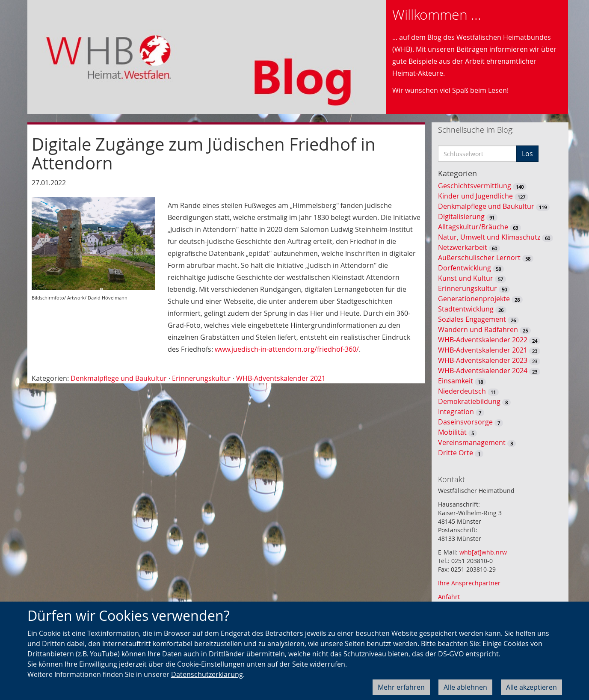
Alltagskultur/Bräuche (473, 227)
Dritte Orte (456, 453)
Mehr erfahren (401, 687)
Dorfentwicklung (465, 268)
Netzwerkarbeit (463, 247)
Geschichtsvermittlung (475, 186)
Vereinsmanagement (472, 442)
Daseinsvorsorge (465, 422)
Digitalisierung (461, 217)
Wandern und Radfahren (478, 329)
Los (527, 154)
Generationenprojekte (474, 299)
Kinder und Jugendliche (475, 196)
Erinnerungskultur (201, 378)
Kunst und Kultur (466, 278)
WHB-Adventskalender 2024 (483, 371)
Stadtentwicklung (466, 309)
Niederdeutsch (462, 391)
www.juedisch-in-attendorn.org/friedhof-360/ (287, 349)
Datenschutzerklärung (207, 674)
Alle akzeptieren (531, 687)
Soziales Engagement (472, 319)
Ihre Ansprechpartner (469, 583)
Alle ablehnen (465, 687)
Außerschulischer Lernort (479, 258)
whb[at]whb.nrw (483, 552)
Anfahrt (449, 597)
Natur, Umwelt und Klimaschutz (489, 237)
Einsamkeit (456, 381)
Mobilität (452, 432)
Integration (456, 412)
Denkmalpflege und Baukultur (119, 378)
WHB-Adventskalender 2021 (281, 378)
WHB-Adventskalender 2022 (483, 340)
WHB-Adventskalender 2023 (483, 360)
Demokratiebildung (469, 401)
